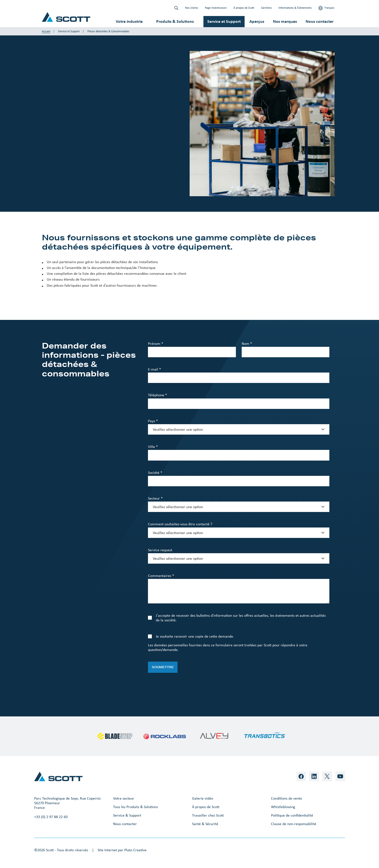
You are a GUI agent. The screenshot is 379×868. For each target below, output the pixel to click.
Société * (155, 473)
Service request (160, 550)
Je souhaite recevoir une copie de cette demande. (195, 636)
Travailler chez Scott (208, 815)
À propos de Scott (244, 8)
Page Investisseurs (216, 8)
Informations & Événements (295, 8)
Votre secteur (124, 798)
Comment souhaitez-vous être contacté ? (180, 524)
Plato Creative (135, 850)
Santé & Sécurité (205, 824)
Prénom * (156, 344)
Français (326, 8)
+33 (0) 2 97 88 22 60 (51, 817)
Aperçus (257, 21)
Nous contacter (320, 21)
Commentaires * (161, 576)
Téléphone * (158, 395)
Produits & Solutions (175, 21)
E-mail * (155, 369)
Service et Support (224, 21)
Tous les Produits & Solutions (135, 807)
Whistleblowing (283, 807)
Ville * (153, 447)
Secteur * (155, 498)
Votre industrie (129, 21)
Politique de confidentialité (292, 815)
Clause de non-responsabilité (294, 824)
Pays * (153, 421)
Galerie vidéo (203, 798)
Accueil (46, 31)
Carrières (266, 8)
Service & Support (127, 815)
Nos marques (285, 21)
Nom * (247, 344)
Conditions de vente (286, 798)
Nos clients (192, 8)
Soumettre (163, 667)
